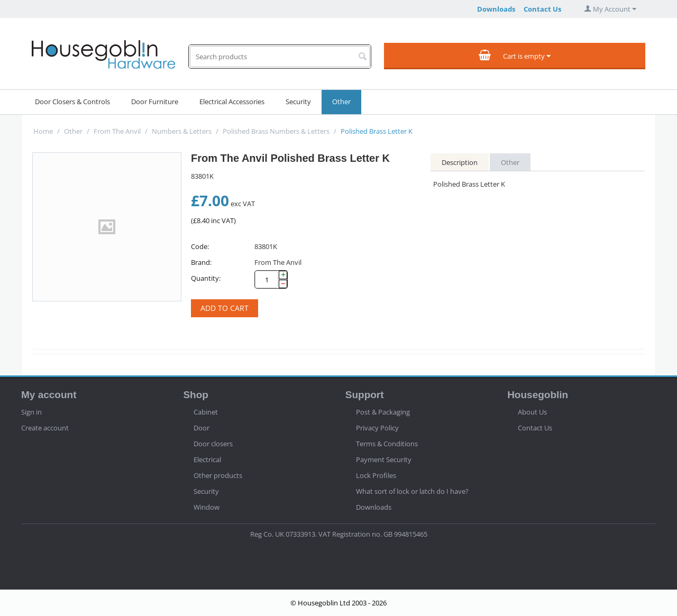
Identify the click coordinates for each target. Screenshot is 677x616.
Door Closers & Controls (72, 102)
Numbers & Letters (182, 131)
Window (207, 507)
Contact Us (542, 9)
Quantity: (206, 278)
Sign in (31, 412)
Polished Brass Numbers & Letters (276, 131)
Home (43, 131)
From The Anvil (117, 131)
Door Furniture (155, 102)
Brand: (201, 262)
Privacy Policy (377, 428)
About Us (532, 412)
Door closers (213, 444)
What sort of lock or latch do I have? (412, 491)
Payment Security (384, 459)
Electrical (207, 459)
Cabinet (206, 412)
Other (341, 102)
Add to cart (225, 308)
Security (298, 102)
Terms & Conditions (387, 444)
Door (202, 428)
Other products (218, 475)
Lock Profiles (376, 475)
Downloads (496, 9)
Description (460, 162)
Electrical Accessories (232, 102)
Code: (200, 246)
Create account (45, 428)
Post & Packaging (383, 412)
